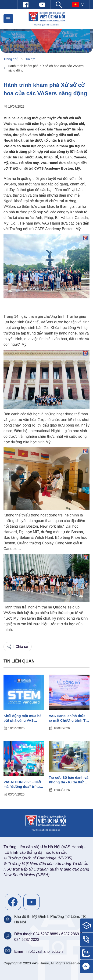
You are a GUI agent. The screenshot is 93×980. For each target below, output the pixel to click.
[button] (8, 19)
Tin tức (30, 59)
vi (78, 5)
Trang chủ (11, 59)
